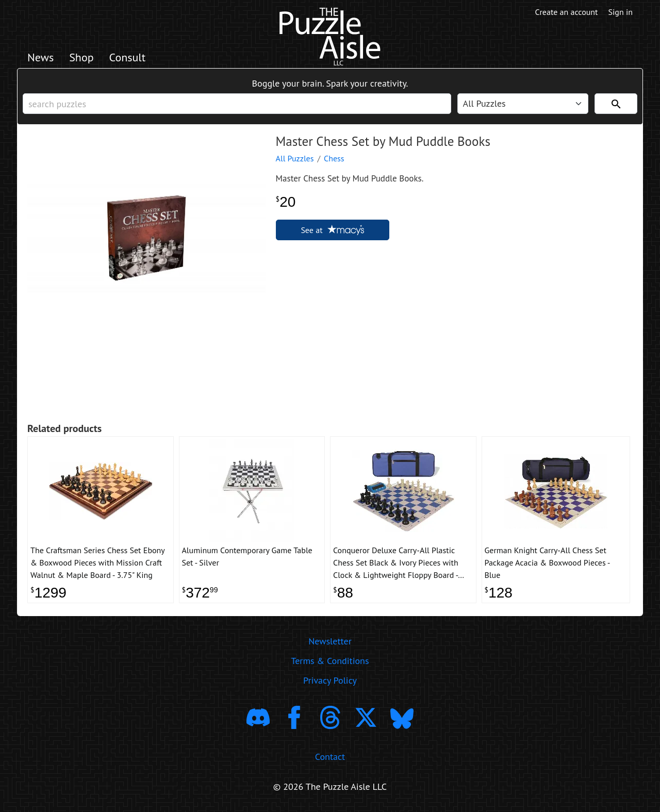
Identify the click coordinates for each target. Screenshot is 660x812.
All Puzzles (295, 158)
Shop (81, 57)
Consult (128, 57)
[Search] (616, 104)
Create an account (567, 12)
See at (332, 230)
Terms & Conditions (330, 661)
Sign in (621, 12)
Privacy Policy (330, 680)
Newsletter (330, 641)
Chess (334, 158)
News (40, 57)
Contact (330, 757)
